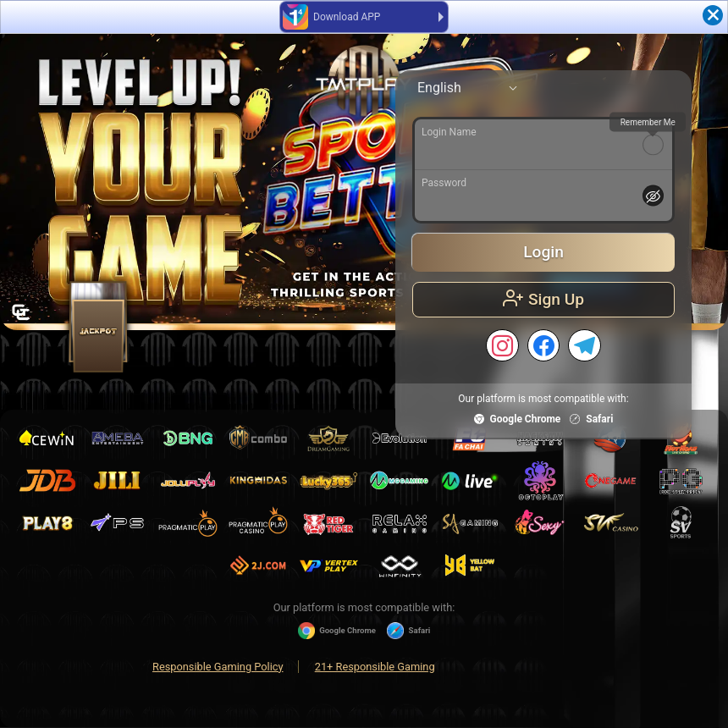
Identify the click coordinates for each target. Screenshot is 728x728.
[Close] (713, 15)
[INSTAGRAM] (502, 346)
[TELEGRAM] (585, 346)
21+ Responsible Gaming (375, 667)
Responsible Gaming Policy (218, 667)
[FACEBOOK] (544, 346)
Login (543, 252)
